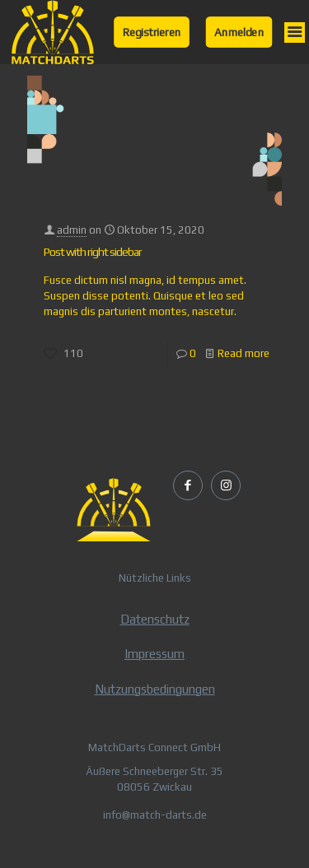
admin (72, 230)
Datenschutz (155, 619)
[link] (53, 32)
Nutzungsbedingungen (155, 689)
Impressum (154, 654)
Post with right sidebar (93, 252)
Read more (243, 353)
